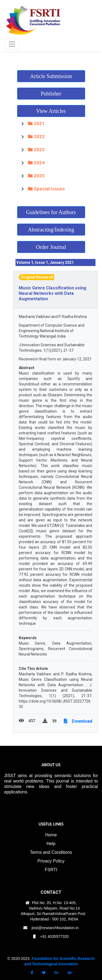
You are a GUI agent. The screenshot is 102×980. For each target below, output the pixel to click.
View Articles (51, 111)
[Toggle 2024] (23, 163)
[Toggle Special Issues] (23, 189)
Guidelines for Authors (51, 212)
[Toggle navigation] (12, 44)
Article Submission (51, 76)
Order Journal (51, 247)
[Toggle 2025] (23, 176)
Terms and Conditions (51, 852)
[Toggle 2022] (23, 137)
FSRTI (51, 870)
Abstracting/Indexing (51, 230)
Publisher (51, 94)
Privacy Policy (51, 861)
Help (51, 844)
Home (51, 835)
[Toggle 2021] (23, 123)
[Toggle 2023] (23, 150)
